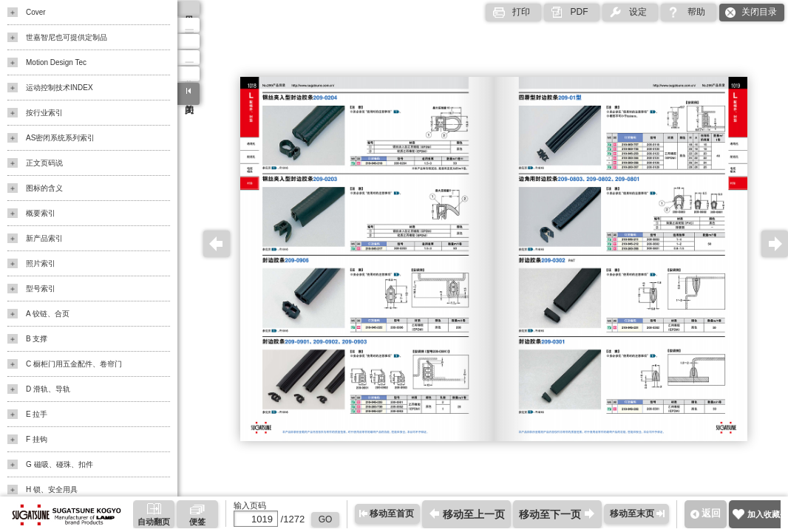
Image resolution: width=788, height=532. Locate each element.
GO (326, 519)
